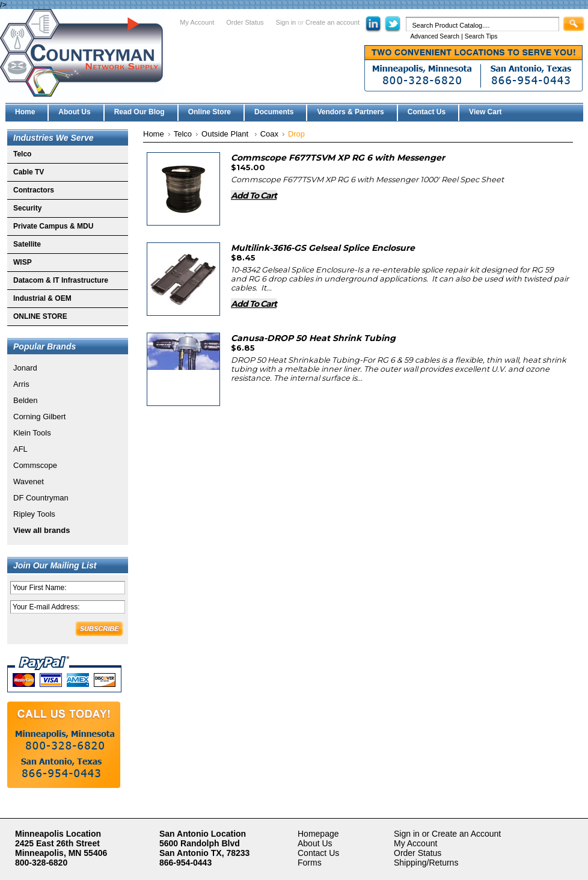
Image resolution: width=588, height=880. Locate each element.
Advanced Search (435, 36)
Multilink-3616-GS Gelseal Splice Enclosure (323, 248)
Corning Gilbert (39, 417)
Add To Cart (254, 195)
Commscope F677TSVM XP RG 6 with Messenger (338, 158)
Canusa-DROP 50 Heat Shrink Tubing (313, 338)
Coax (269, 134)
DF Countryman (41, 498)
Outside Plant (226, 134)
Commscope (35, 465)
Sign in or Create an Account (447, 834)
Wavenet (29, 482)
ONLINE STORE (40, 316)
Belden (25, 400)
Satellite (27, 244)
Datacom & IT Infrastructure (61, 280)
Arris (21, 384)
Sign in (286, 22)
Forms (310, 863)
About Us (315, 843)
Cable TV (29, 172)
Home (154, 134)
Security (27, 208)
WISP (23, 262)
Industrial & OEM (42, 298)
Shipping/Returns (426, 863)
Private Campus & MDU (53, 226)
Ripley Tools (34, 514)
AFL (20, 449)
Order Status (245, 22)
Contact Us (318, 853)
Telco (22, 154)
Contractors (34, 190)
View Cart (485, 112)
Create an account (332, 22)
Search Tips (481, 36)
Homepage (318, 834)
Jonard (25, 368)
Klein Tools (32, 433)
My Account (197, 22)
